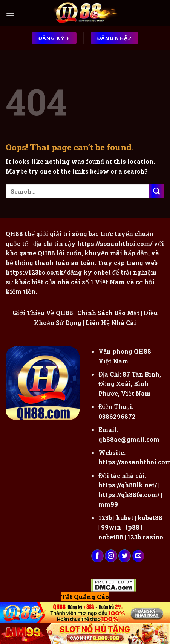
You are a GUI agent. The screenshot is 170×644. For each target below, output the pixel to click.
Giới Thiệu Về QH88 (43, 313)
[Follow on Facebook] (97, 556)
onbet (102, 272)
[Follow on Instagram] (111, 556)
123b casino (145, 537)
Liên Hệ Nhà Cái (111, 323)
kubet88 (150, 518)
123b (105, 518)
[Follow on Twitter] (125, 556)
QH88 (46, 253)
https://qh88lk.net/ (128, 485)
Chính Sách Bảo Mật (108, 313)
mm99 (108, 504)
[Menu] (10, 13)
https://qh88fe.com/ (129, 495)
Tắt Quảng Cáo (85, 597)
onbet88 (111, 537)
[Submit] (157, 191)
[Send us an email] (138, 556)
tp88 (132, 527)
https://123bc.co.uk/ (36, 272)
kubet (125, 518)
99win (111, 527)
